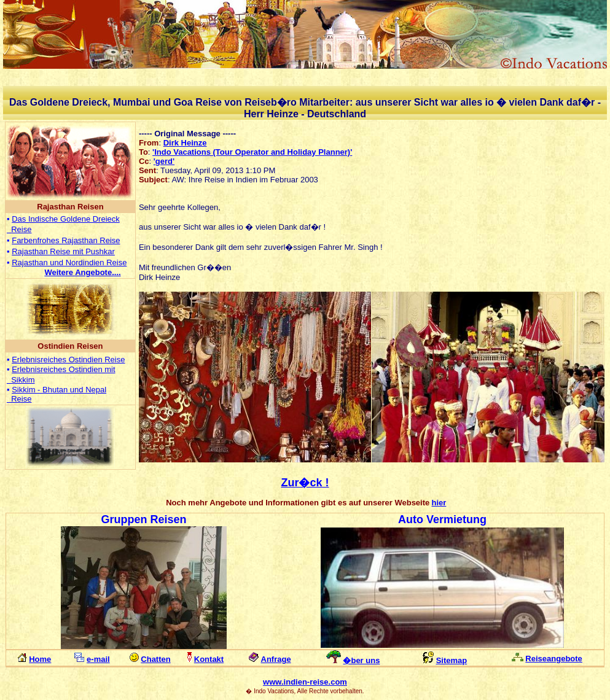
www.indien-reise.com (305, 682)
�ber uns (361, 660)
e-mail (98, 659)
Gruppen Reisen (143, 519)
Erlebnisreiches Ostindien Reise (68, 360)
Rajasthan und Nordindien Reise (69, 262)
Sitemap (452, 660)
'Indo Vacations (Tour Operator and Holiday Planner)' (252, 152)
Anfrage (276, 659)
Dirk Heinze (185, 143)
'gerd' (164, 161)
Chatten (155, 659)
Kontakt (209, 659)
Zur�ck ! (305, 483)
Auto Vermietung (442, 519)
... (82, 272)
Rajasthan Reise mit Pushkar (63, 251)
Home (40, 659)
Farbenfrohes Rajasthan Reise (66, 240)
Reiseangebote (553, 659)
